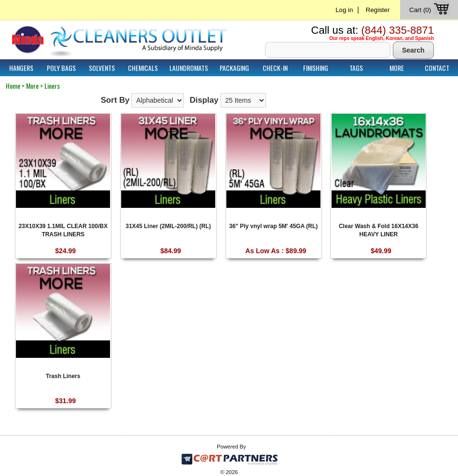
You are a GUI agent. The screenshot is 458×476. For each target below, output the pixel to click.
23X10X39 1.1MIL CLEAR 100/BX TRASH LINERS (63, 230)
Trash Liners (63, 376)
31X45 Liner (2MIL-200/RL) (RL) (168, 226)
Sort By (115, 100)
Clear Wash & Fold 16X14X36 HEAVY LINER (379, 230)
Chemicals (143, 68)
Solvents (102, 68)
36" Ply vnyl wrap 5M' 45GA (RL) (274, 226)
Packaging (234, 68)
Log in (344, 10)
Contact (437, 68)
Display (204, 100)
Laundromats (189, 68)
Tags (356, 68)
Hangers (21, 68)
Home (13, 86)
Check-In (275, 68)
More (397, 68)
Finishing (316, 68)
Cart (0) (430, 10)
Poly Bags (61, 68)
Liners (52, 86)
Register (378, 10)
